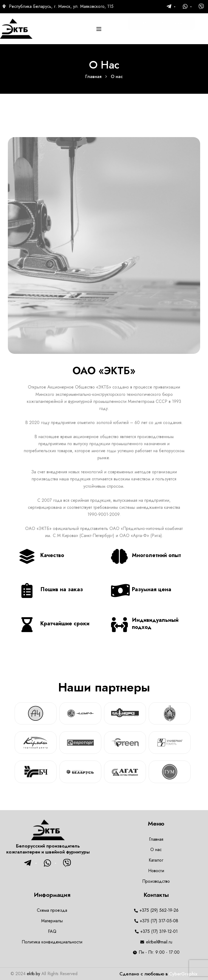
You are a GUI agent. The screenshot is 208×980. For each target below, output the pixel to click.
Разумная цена (152, 589)
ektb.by (33, 974)
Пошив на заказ (62, 589)
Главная (93, 77)
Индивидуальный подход (155, 624)
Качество (52, 555)
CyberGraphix (183, 974)
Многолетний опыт (156, 555)
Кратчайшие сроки (65, 624)
